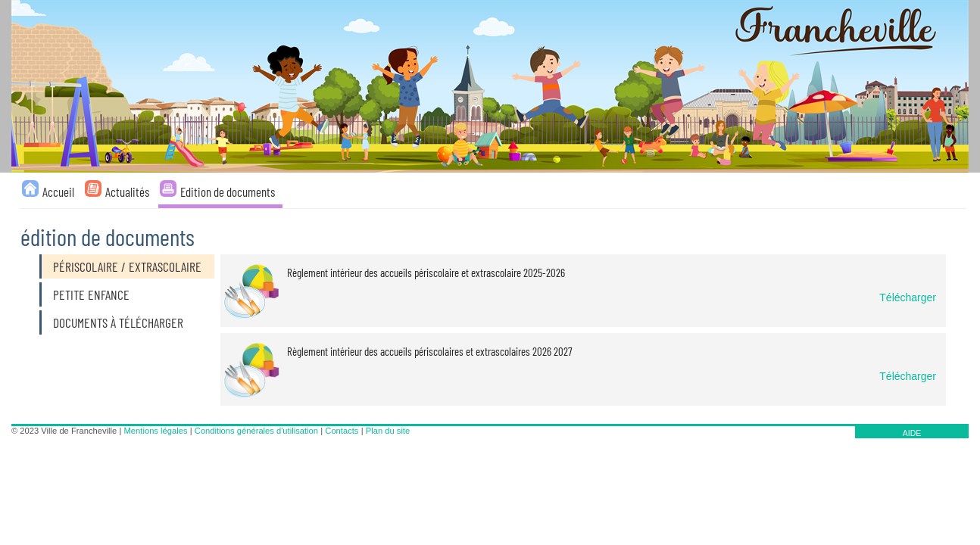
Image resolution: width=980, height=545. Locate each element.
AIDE (912, 433)
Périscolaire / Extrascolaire (127, 266)
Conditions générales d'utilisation (256, 431)
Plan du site (388, 431)
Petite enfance (91, 294)
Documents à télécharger (118, 322)
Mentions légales (156, 431)
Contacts (342, 431)
